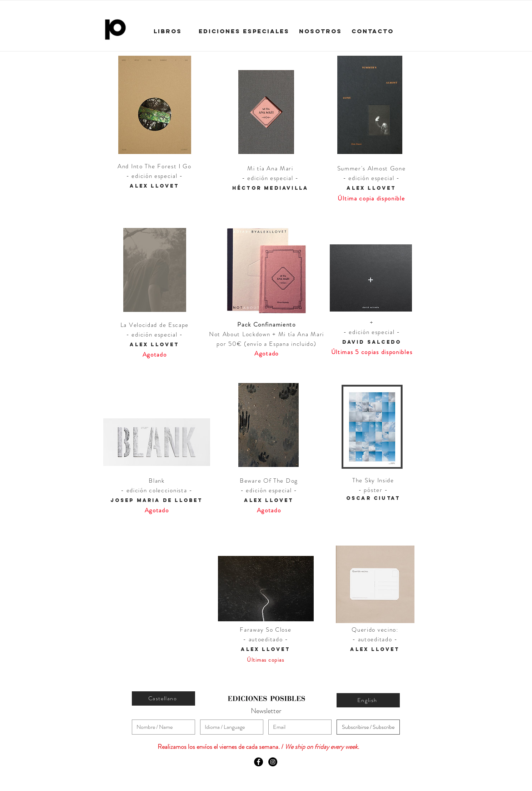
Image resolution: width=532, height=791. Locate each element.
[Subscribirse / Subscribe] (368, 727)
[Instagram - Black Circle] (273, 762)
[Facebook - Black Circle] (258, 762)
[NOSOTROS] (320, 31)
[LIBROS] (168, 31)
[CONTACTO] (373, 31)
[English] (368, 700)
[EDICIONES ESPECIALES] (244, 31)
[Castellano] (163, 698)
